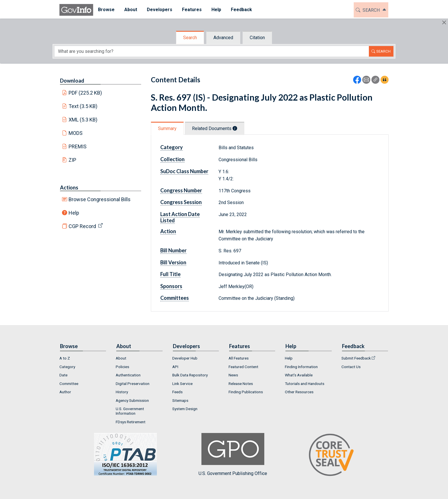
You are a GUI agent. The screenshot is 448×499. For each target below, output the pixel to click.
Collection (172, 159)
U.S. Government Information (130, 411)
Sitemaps (180, 400)
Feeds (177, 392)
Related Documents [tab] (215, 128)
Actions (69, 187)
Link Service (182, 384)
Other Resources (299, 392)
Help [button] (216, 10)
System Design (185, 409)
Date (63, 375)
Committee (69, 384)
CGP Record (82, 226)
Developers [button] (160, 10)
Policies (122, 367)
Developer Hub (185, 358)
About (121, 358)
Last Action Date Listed (180, 217)
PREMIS (78, 146)
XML (83, 120)
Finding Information (301, 367)
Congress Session (181, 202)
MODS (76, 133)
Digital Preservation (133, 384)
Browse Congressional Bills (100, 199)
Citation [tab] (257, 38)
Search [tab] (190, 38)
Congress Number (181, 190)
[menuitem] (106, 10)
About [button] (131, 10)
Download (72, 81)
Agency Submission (132, 400)
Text (83, 106)
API (175, 367)
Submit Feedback (356, 358)
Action (168, 231)
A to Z (65, 358)
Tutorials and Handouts (305, 384)
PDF (85, 93)
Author (65, 392)
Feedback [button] (241, 10)
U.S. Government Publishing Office (233, 455)
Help (74, 213)
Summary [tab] (167, 128)
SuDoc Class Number (184, 171)
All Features (239, 358)
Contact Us (351, 367)
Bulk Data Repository (190, 375)
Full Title (170, 274)
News (233, 375)
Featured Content (243, 367)
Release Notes (241, 384)
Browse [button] (106, 10)
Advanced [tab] (223, 38)
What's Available (299, 375)
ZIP (72, 160)
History (122, 392)
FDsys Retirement (131, 422)
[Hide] (444, 22)
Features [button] (192, 10)
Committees (175, 298)
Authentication (128, 375)
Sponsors (171, 286)
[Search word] (212, 51)
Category (172, 147)
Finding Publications (246, 392)
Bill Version (173, 262)
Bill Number (173, 250)
